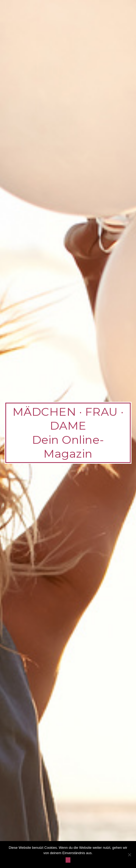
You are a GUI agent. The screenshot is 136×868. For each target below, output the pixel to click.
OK (68, 860)
